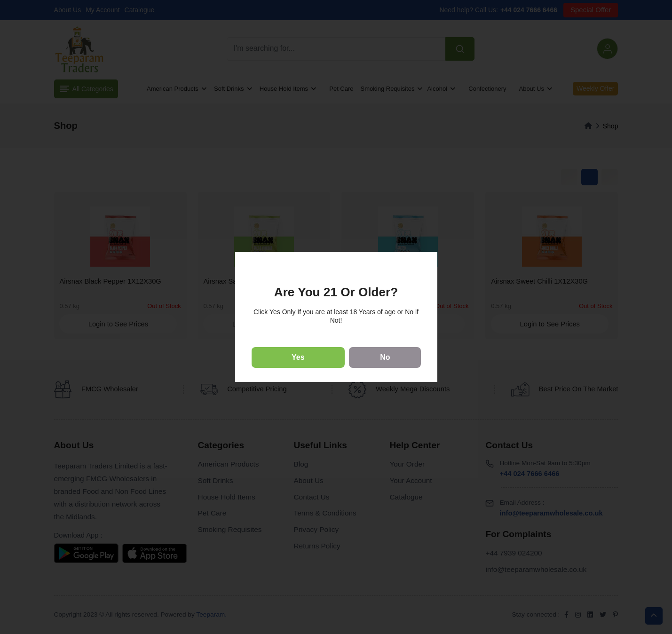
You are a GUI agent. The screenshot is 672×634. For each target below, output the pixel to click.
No (385, 357)
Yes (298, 357)
